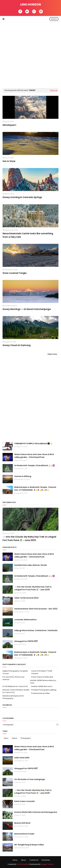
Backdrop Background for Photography (13, 697)
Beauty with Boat (22, 823)
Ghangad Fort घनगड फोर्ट (26, 641)
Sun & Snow (9, 161)
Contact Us (34, 860)
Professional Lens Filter (41, 693)
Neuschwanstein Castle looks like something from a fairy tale (28, 235)
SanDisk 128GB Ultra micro (42, 686)
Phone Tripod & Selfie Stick (42, 677)
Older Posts (52, 354)
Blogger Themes (47, 864)
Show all (54, 90)
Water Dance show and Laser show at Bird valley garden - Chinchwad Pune (34, 456)
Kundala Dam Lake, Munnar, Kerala (31, 565)
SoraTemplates (23, 864)
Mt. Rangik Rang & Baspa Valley (29, 845)
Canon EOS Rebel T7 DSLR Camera (42, 672)
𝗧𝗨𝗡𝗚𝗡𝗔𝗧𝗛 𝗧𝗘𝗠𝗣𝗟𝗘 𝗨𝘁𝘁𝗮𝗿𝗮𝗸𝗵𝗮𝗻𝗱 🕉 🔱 (33, 444)
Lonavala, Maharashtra (25, 620)
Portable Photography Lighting (44, 690)
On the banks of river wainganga (30, 779)
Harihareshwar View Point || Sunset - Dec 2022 (36, 609)
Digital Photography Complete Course (15, 672)
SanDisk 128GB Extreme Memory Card (43, 682)
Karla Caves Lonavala (24, 801)
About (23, 860)
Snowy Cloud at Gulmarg (17, 345)
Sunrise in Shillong (23, 476)
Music (6, 738)
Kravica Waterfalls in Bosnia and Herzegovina (36, 812)
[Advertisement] (31, 54)
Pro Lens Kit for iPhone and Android (13, 678)
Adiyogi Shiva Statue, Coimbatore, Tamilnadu (36, 630)
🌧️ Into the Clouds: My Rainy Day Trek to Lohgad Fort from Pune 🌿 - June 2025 (29, 538)
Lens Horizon (31, 4)
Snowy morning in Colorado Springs (22, 197)
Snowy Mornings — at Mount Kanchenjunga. (27, 309)
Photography (31, 725)
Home (15, 860)
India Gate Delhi (22, 758)
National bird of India (24, 834)
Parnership (46, 860)
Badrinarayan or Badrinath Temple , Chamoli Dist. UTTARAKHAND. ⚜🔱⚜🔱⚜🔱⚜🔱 (35, 489)
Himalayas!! (9, 125)
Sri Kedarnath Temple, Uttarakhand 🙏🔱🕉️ (35, 465)
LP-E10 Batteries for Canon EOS (15, 686)
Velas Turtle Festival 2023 (26, 598)
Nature (15, 738)
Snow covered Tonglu (15, 273)
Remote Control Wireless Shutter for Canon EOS (16, 691)
